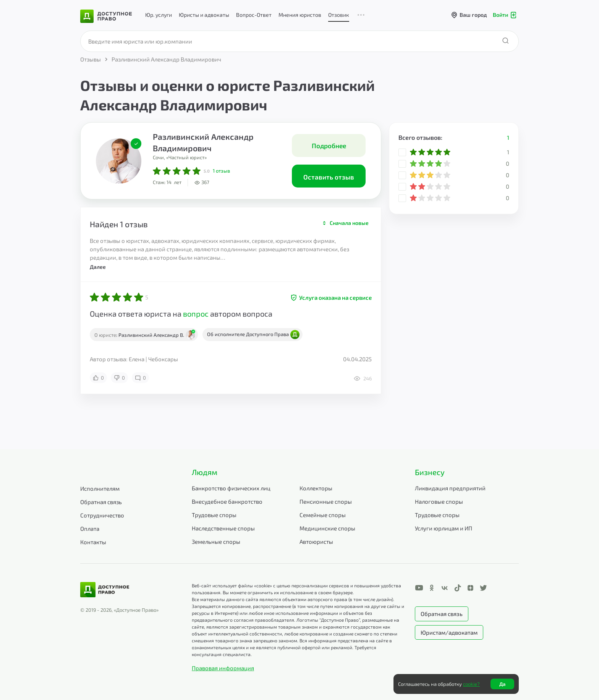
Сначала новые (349, 223)
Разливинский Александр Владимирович (203, 142)
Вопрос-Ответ (254, 15)
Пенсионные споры (326, 501)
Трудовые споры (214, 515)
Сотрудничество (102, 515)
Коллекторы (316, 488)
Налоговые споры (439, 501)
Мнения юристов (300, 15)
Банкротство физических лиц (231, 488)
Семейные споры (323, 515)
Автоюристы (316, 542)
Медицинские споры (327, 528)
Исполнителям (100, 488)
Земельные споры (216, 542)
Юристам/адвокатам (449, 632)
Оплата (90, 529)
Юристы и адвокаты (204, 15)
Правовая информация (223, 668)
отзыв (221, 171)
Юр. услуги (159, 15)
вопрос (196, 314)
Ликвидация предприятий (450, 488)
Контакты (93, 542)
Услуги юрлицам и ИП (444, 528)
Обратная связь (101, 502)
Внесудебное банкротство (227, 501)
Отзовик (339, 15)
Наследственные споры (223, 528)
